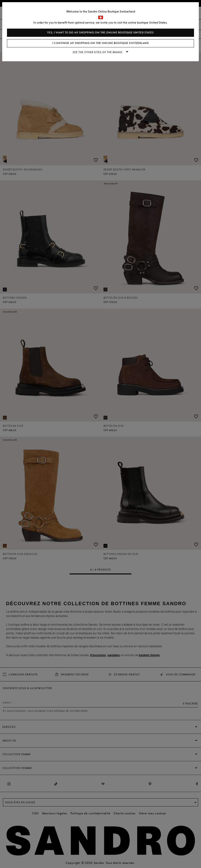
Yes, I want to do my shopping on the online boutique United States (100, 33)
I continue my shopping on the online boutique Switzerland (101, 43)
